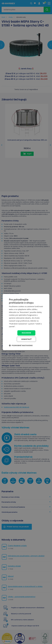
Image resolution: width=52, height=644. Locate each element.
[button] (21, 345)
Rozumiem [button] (26, 333)
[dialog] (26, 322)
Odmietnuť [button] (26, 339)
